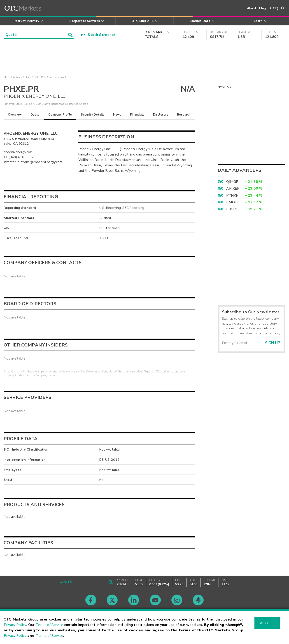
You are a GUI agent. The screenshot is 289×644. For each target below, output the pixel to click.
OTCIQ (273, 8)
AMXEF (233, 188)
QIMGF (232, 182)
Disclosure (161, 115)
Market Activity (13, 77)
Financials (137, 115)
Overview (15, 115)
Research (184, 115)
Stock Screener (98, 35)
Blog (263, 8)
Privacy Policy (15, 625)
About (252, 8)
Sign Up (273, 343)
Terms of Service (49, 625)
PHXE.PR (39, 77)
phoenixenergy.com (18, 152)
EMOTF (233, 202)
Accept (267, 623)
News (117, 115)
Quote (35, 115)
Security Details (93, 115)
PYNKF (232, 195)
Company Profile (60, 115)
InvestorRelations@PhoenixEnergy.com (33, 162)
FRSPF (232, 209)
